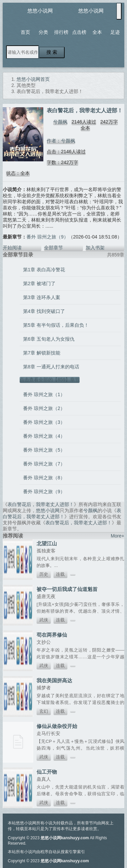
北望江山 (47, 543)
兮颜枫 (60, 122)
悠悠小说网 (40, 11)
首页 (25, 32)
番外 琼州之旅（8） (44, 478)
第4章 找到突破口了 (44, 311)
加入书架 (95, 248)
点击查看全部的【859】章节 (50, 380)
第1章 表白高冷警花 (44, 270)
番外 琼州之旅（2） (44, 408)
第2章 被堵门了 (39, 283)
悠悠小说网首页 (33, 79)
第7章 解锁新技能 (42, 353)
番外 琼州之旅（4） (44, 436)
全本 (97, 32)
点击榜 (79, 32)
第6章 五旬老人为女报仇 (49, 339)
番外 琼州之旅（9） (47, 237)
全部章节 (54, 248)
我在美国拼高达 (54, 680)
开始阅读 (12, 248)
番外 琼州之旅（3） (44, 422)
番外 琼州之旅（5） (44, 450)
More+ (118, 536)
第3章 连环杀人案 (42, 297)
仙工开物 (47, 772)
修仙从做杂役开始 (57, 726)
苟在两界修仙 (52, 635)
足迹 (115, 32)
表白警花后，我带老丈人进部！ (41, 504)
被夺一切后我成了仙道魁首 (67, 589)
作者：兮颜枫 (61, 141)
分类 (43, 32)
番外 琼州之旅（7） (44, 464)
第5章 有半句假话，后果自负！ (56, 325)
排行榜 (61, 32)
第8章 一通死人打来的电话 (51, 367)
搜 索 (52, 52)
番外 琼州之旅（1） (44, 394)
